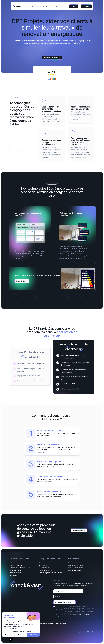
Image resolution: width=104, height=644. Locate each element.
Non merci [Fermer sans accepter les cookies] (8, 635)
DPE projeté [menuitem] (14, 575)
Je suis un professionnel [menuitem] (76, 568)
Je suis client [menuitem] (72, 563)
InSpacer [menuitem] (13, 563)
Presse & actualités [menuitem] (45, 570)
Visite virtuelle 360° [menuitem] (16, 565)
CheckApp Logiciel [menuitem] (16, 570)
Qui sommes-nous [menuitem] (45, 563)
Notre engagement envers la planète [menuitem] (51, 573)
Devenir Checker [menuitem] (44, 568)
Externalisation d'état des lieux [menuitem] (20, 568)
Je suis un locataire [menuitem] (74, 570)
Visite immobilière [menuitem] (16, 573)
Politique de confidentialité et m (41, 624)
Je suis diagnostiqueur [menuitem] (75, 565)
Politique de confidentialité (85, 615)
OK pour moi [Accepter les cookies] (34, 635)
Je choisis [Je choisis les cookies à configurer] (21, 635)
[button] (11, 640)
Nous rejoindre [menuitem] (44, 565)
